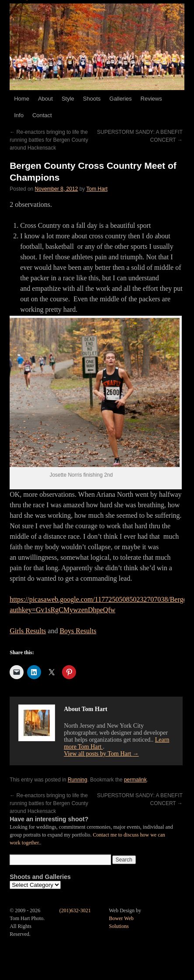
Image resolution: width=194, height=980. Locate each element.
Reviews (151, 99)
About (45, 99)
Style (68, 99)
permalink (135, 780)
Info (19, 115)
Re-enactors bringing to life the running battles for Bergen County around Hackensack (49, 140)
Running (78, 780)
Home (22, 99)
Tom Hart (97, 189)
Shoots (92, 99)
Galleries (120, 99)
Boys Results (78, 631)
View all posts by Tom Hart (101, 754)
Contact (42, 115)
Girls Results (28, 631)
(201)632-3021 (75, 910)
